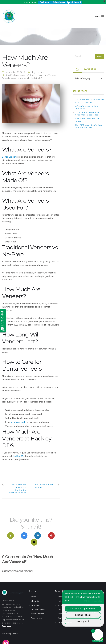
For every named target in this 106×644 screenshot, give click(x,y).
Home (34, 592)
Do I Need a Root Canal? (44, 482)
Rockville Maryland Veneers (43, 71)
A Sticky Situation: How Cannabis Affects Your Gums (90, 97)
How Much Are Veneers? (17, 71)
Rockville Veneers (10, 74)
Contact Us (36, 601)
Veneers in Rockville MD (31, 74)
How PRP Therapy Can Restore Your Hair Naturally (89, 122)
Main (100, 12)
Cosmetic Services (39, 605)
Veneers (40, 68)
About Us (35, 597)
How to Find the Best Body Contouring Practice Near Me (18, 484)
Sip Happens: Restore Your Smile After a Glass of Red (87, 109)
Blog (33, 68)
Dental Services (38, 609)
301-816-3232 (17, 629)
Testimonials (37, 614)
